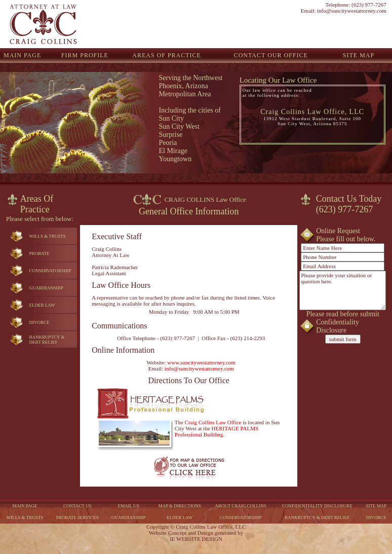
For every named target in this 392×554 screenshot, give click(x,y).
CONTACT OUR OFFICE (271, 55)
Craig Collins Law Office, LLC (312, 112)
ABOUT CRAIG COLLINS (240, 506)
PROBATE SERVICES (77, 518)
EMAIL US (129, 506)
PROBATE (39, 253)
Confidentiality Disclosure (338, 326)
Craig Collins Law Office (213, 422)
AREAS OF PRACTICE (167, 55)
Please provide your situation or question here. (343, 290)
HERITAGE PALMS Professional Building (217, 431)
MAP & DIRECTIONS (180, 506)
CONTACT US (77, 506)
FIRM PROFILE (85, 55)
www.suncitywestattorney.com (201, 362)
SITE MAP (359, 55)
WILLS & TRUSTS (47, 236)
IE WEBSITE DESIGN (196, 539)
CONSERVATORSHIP (50, 271)
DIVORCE (39, 322)
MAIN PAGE (22, 55)
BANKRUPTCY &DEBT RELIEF (47, 340)
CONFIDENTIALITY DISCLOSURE (317, 506)
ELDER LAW (42, 305)
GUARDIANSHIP (46, 288)
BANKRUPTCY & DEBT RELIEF (317, 518)
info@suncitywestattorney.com (352, 11)
